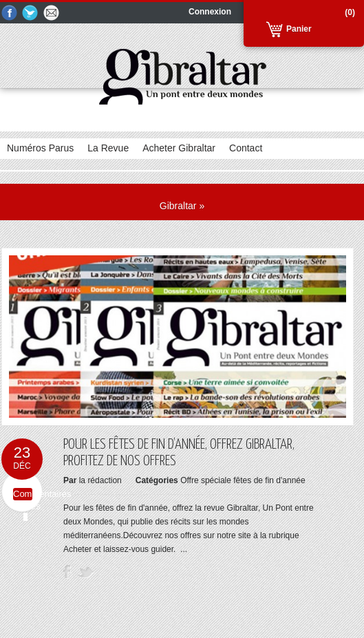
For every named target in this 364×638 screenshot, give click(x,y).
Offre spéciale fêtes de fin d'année (243, 480)
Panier (299, 29)
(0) (350, 12)
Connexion (210, 12)
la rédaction (100, 480)
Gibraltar (178, 206)
